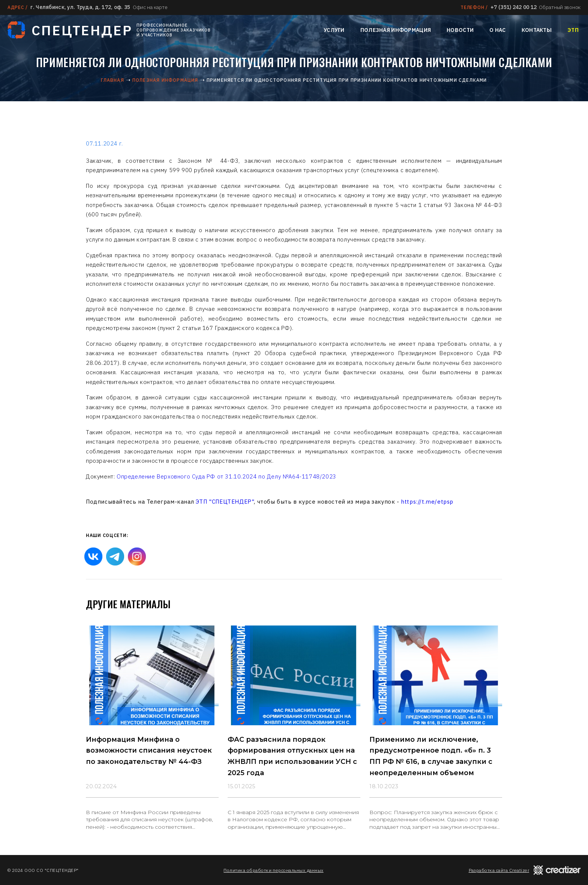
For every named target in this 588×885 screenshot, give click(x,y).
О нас (497, 30)
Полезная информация (396, 30)
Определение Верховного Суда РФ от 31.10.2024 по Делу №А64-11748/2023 (226, 476)
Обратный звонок (560, 7)
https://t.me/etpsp (427, 502)
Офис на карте (150, 7)
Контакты (537, 30)
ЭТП (573, 30)
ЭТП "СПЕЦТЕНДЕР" (225, 502)
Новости (460, 30)
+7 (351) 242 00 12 (514, 7)
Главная (112, 80)
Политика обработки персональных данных (273, 870)
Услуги (334, 30)
